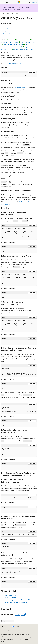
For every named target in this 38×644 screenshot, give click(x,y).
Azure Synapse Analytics (28, 42)
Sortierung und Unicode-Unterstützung (16, 602)
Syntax (4, 27)
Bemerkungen (6, 33)
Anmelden (34, 2)
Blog (27, 635)
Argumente (6, 29)
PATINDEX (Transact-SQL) (12, 597)
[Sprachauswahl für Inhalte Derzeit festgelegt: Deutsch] (5, 627)
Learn (3, 13)
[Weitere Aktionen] (35, 13)
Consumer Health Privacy (24, 637)
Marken (26, 639)
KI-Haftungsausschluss (7, 635)
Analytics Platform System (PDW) (13, 45)
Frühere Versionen (19, 635)
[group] (19, 75)
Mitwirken (4, 637)
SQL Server (15, 13)
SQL (8, 13)
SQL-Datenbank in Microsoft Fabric (23, 49)
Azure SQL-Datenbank (23, 40)
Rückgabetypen (7, 31)
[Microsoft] (19, 2)
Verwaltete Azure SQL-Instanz (10, 42)
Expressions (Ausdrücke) (21, 88)
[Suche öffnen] (29, 2)
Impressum (18, 639)
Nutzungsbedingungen (7, 639)
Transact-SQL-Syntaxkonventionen (13, 63)
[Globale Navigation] (2, 2)
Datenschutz (12, 637)
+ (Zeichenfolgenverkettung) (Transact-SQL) (17, 600)
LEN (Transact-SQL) (10, 595)
